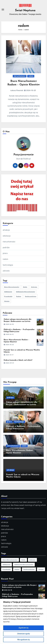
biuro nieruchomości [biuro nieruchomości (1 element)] (12, 287)
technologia (8, 265)
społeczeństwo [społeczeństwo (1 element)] (31, 296)
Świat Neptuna (25, 10)
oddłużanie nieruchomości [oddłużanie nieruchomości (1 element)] (25, 292)
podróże (6, 248)
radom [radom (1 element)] (19, 296)
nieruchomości (20, 76)
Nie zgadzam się (24, 640)
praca (5, 253)
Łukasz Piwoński (17, 90)
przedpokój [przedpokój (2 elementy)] (8, 296)
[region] (23, 621)
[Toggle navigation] (3, 10)
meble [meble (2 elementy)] (25, 287)
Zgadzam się (23, 628)
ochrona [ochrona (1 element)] (34, 287)
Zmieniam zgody (24, 634)
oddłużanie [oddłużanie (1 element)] (8, 292)
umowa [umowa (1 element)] (7, 301)
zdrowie (6, 271)
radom (31, 76)
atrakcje (6, 230)
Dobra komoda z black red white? (18, 360)
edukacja (7, 236)
